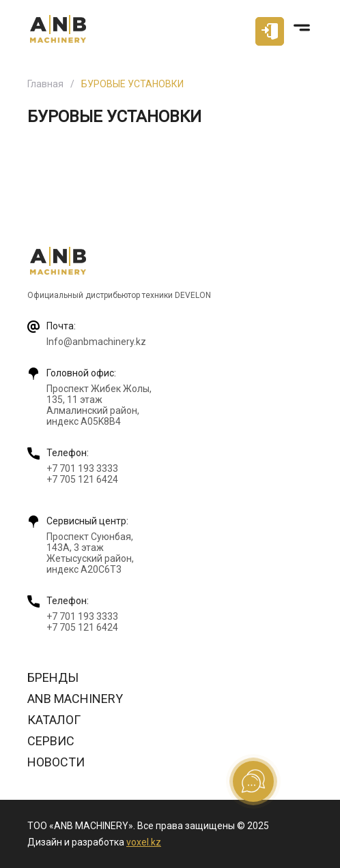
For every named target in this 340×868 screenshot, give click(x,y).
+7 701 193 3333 (82, 468)
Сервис (51, 741)
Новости (56, 762)
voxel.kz (144, 842)
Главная (45, 84)
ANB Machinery (75, 699)
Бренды (53, 677)
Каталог (54, 720)
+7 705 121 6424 (82, 479)
